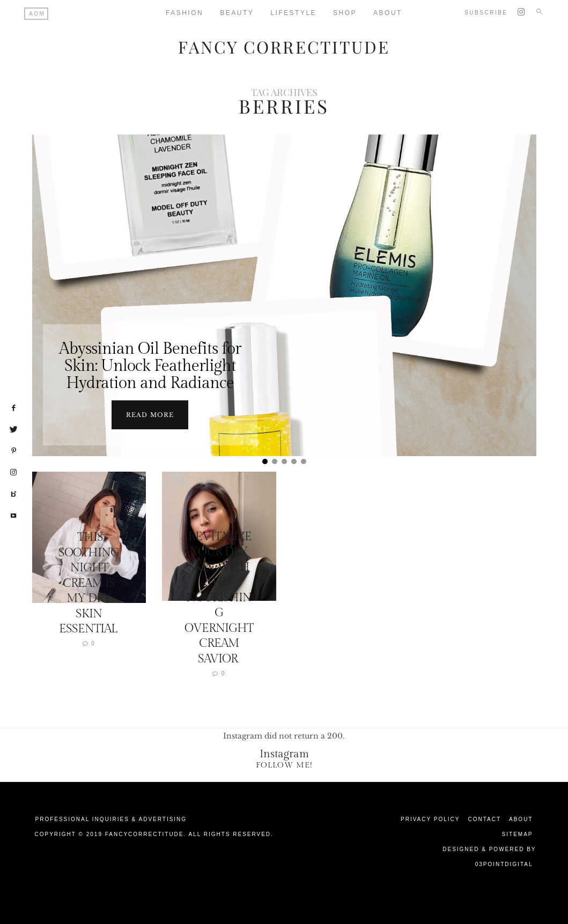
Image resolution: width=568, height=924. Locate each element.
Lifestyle (293, 13)
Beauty (237, 13)
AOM (37, 14)
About (521, 818)
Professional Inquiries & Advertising (111, 818)
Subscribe (486, 13)
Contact (484, 818)
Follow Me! (284, 764)
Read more (150, 414)
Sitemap (518, 833)
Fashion (185, 13)
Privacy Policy (430, 818)
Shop (345, 13)
